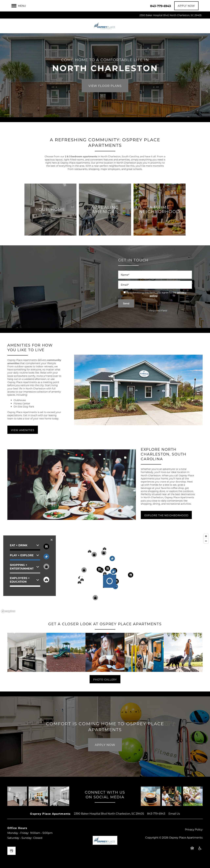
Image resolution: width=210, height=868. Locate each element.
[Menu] (19, 6)
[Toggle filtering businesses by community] (46, 580)
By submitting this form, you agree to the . (156, 294)
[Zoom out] (206, 541)
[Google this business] (11, 851)
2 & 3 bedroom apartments (81, 156)
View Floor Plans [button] (105, 86)
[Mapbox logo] (8, 611)
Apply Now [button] (105, 745)
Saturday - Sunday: (20, 838)
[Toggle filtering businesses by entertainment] (46, 557)
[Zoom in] (206, 536)
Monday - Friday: (18, 833)
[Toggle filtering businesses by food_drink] (46, 547)
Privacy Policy (194, 829)
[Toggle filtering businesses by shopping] (46, 567)
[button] (186, 6)
